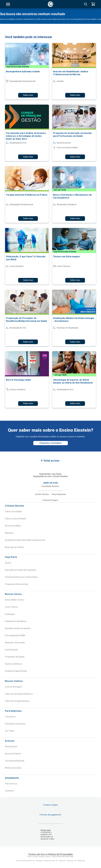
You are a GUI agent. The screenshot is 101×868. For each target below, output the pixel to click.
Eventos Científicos (13, 664)
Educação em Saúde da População (21, 570)
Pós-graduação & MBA (15, 635)
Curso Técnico (11, 607)
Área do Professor (13, 754)
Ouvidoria (9, 791)
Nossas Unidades (13, 526)
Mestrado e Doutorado (15, 643)
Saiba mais (28, 95)
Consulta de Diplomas (15, 761)
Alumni (8, 563)
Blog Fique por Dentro (15, 547)
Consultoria (10, 717)
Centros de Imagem (14, 687)
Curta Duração (11, 650)
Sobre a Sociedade (13, 512)
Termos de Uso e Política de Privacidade (50, 854)
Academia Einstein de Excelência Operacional (25, 540)
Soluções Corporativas (15, 724)
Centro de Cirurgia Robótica (17, 701)
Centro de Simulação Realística (19, 694)
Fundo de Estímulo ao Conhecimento (21, 577)
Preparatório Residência (16, 621)
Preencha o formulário (51, 443)
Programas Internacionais (17, 584)
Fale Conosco (11, 784)
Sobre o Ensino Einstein (15, 519)
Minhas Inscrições (13, 768)
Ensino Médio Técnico (15, 600)
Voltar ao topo (51, 461)
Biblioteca (9, 533)
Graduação (10, 614)
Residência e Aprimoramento (18, 628)
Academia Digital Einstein (16, 671)
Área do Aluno (11, 747)
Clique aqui (46, 830)
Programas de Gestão (15, 657)
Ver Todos (10, 731)
